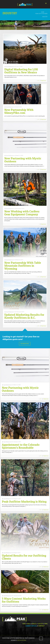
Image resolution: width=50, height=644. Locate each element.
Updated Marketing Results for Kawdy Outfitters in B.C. (24, 316)
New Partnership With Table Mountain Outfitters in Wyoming (23, 266)
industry (45, 17)
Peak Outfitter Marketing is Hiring (24, 501)
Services (40, 624)
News (46, 624)
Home (43, 12)
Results (34, 624)
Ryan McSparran (10, 67)
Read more (44, 81)
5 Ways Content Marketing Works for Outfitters (24, 600)
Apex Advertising (22, 640)
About (29, 624)
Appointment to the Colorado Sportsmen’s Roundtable (21, 446)
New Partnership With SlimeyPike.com (19, 111)
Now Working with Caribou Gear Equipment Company (22, 213)
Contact (41, 626)
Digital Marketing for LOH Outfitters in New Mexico (21, 71)
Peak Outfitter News (41, 14)
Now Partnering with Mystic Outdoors (23, 160)
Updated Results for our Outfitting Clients (24, 557)
